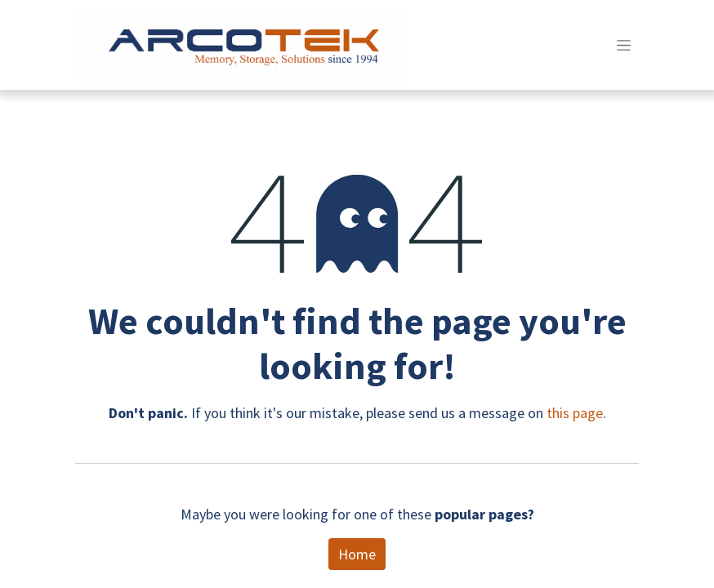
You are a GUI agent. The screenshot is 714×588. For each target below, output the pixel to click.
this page (575, 413)
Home (357, 554)
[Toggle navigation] (624, 45)
